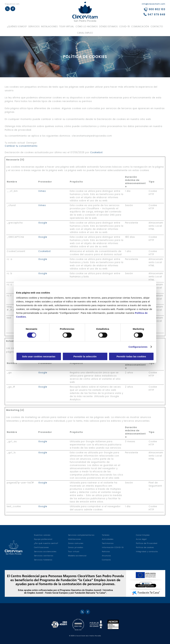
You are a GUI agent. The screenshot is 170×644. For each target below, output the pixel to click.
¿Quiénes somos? (17, 27)
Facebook (13, 9)
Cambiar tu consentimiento (21, 146)
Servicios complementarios (81, 535)
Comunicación (140, 27)
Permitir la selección (85, 356)
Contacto (157, 27)
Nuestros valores (42, 535)
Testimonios (108, 543)
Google (43, 223)
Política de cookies (145, 547)
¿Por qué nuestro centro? (46, 543)
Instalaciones (49, 27)
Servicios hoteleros (43, 560)
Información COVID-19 (113, 547)
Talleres (106, 535)
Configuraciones (138, 347)
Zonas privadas (76, 547)
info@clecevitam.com (154, 4)
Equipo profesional (43, 539)
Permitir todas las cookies (131, 356)
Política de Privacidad (147, 543)
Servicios (34, 27)
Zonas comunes (76, 543)
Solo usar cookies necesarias (39, 356)
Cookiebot (96, 152)
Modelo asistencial (77, 556)
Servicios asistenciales (45, 552)
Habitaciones (75, 539)
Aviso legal (141, 539)
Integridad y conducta (147, 552)
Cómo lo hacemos (87, 27)
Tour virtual (67, 27)
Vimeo (42, 191)
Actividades (108, 539)
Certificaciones (41, 547)
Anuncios (106, 556)
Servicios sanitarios (44, 556)
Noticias (106, 552)
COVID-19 (124, 27)
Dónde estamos (108, 27)
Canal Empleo (85, 33)
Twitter (7, 9)
